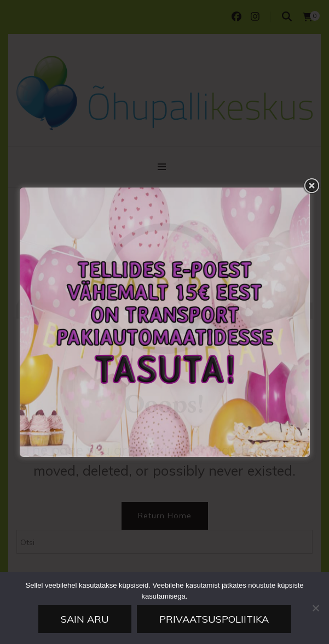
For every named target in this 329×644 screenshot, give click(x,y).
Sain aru (85, 619)
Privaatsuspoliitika (214, 619)
